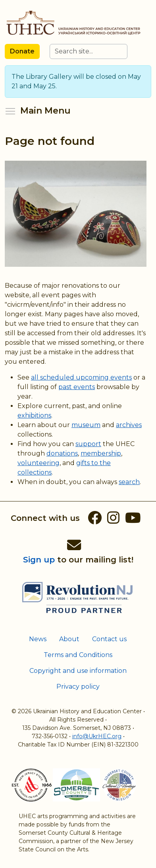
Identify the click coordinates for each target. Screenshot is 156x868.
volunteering (39, 463)
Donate (22, 51)
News (38, 639)
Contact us (109, 639)
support (88, 444)
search (129, 482)
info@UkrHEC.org (97, 736)
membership (101, 453)
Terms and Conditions (78, 655)
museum (86, 425)
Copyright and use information (78, 671)
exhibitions (34, 415)
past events (77, 387)
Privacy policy (78, 687)
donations (62, 453)
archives (129, 425)
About (69, 639)
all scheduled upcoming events (81, 377)
